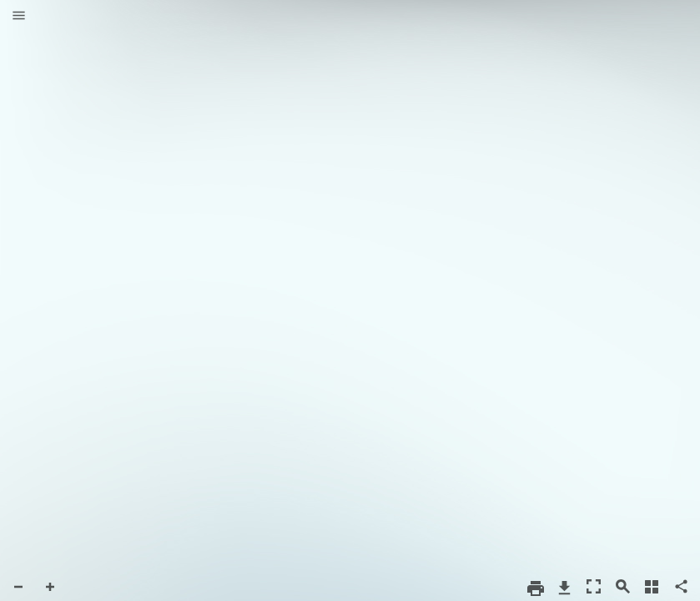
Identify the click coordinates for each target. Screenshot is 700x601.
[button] (19, 17)
